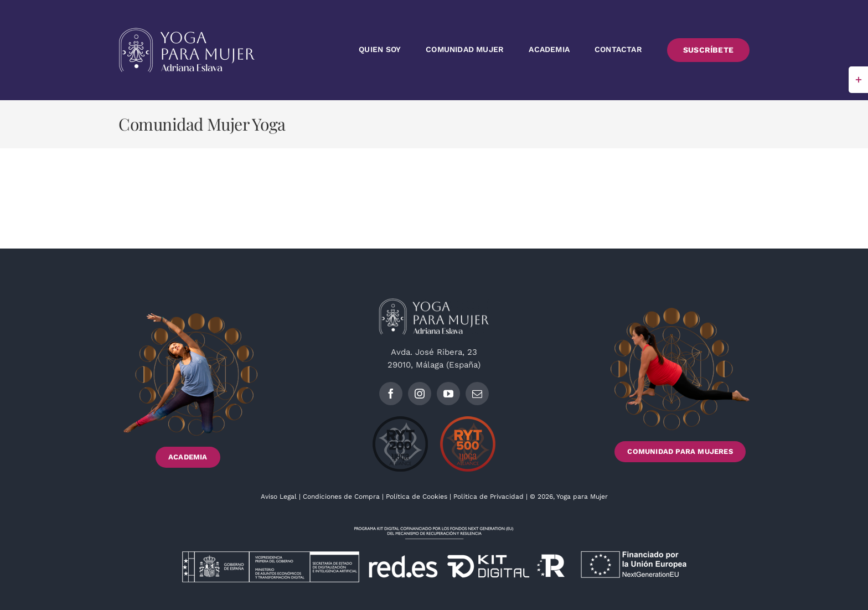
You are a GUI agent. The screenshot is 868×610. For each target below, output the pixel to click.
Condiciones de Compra (341, 497)
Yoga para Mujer (582, 497)
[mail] (477, 394)
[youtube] (448, 394)
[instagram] (420, 394)
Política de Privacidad (490, 497)
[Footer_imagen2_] (680, 312)
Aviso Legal (280, 497)
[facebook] (391, 394)
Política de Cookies (417, 497)
